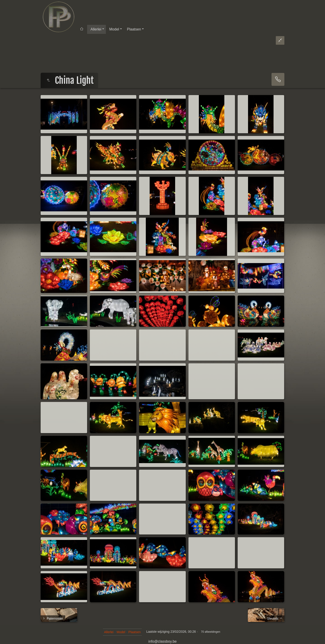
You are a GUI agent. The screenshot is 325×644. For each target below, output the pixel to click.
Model (114, 29)
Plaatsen (134, 29)
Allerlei (96, 29)
